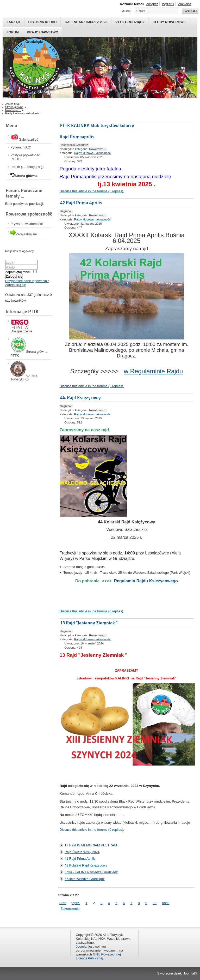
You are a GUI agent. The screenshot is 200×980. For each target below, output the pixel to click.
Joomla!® (190, 973)
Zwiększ (152, 4)
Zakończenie (70, 909)
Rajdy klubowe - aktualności (93, 153)
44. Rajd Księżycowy (80, 398)
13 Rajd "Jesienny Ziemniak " (89, 623)
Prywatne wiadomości (27, 224)
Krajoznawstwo (43, 32)
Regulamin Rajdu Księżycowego (146, 581)
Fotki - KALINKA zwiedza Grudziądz (91, 872)
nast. (166, 903)
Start (63, 903)
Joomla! (82, 946)
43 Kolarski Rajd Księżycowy (86, 865)
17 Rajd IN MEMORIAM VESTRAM (91, 845)
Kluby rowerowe (169, 22)
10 (155, 903)
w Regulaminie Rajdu (154, 371)
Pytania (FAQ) (21, 147)
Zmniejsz (185, 4)
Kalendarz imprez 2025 (86, 22)
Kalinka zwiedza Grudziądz (85, 879)
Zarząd (13, 22)
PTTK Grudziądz (130, 22)
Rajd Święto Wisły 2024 (82, 852)
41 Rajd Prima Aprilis (80, 859)
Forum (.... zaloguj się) (27, 167)
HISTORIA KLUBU (43, 22)
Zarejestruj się (16, 285)
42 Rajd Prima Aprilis (81, 203)
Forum (13, 32)
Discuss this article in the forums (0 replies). (92, 191)
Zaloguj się (14, 276)
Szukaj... (127, 11)
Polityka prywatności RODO (26, 157)
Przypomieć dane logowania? (27, 281)
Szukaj (190, 11)
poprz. (75, 903)
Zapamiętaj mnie (18, 272)
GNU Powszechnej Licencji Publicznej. (98, 956)
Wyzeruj (168, 4)
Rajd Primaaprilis (77, 137)
